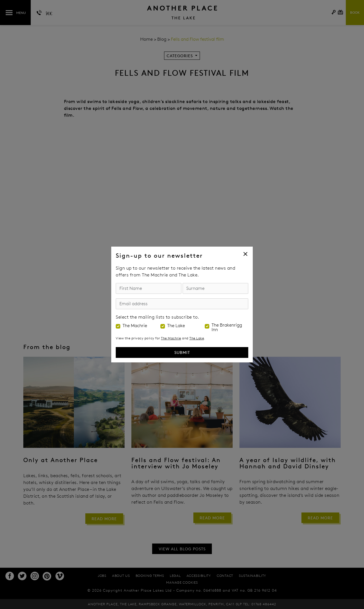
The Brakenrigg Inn (227, 327)
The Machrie (135, 326)
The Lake (176, 326)
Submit (182, 352)
